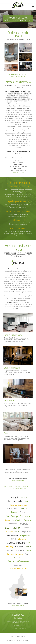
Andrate (19, 546)
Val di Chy (9, 546)
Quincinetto (24, 508)
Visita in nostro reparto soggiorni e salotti (18, 75)
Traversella (27, 528)
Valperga (25, 535)
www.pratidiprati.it (18, 480)
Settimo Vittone (12, 535)
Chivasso (23, 497)
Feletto (23, 512)
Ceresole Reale (16, 543)
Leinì (17, 531)
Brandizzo (18, 557)
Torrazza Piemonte (18, 568)
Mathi (29, 550)
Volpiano (26, 531)
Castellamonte (13, 509)
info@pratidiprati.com (18, 172)
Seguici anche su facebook (18, 629)
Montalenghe (16, 501)
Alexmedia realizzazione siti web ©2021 (18, 640)
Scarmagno (12, 527)
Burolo (13, 539)
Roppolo (23, 524)
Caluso (8, 520)
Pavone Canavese (15, 554)
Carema (28, 546)
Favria (15, 512)
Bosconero (12, 524)
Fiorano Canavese (15, 550)
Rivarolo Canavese (18, 505)
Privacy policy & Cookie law (18, 636)
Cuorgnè (14, 497)
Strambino (18, 565)
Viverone (9, 532)
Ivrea (26, 501)
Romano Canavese (18, 561)
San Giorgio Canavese (18, 516)
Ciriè (28, 543)
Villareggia (22, 539)
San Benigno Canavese (22, 520)
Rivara (27, 554)
